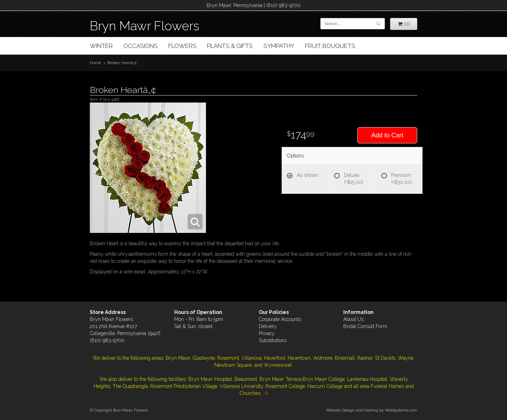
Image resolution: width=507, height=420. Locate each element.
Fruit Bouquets (330, 46)
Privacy (267, 333)
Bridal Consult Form (365, 326)
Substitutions (273, 340)
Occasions (140, 46)
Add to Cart (387, 135)
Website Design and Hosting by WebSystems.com (372, 410)
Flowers (182, 46)
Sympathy (279, 46)
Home (95, 63)
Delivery (268, 326)
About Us (353, 319)
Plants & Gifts (230, 46)
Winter (101, 46)
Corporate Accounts (280, 319)
